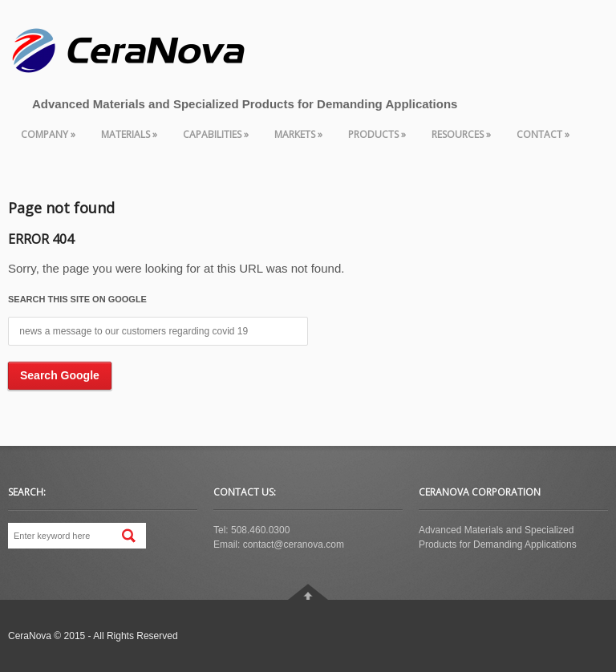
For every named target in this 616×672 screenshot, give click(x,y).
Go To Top (308, 592)
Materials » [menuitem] (129, 134)
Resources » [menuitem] (461, 134)
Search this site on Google (77, 299)
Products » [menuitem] (377, 134)
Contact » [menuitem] (543, 134)
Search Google (60, 375)
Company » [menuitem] (48, 134)
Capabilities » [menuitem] (216, 134)
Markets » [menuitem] (298, 134)
